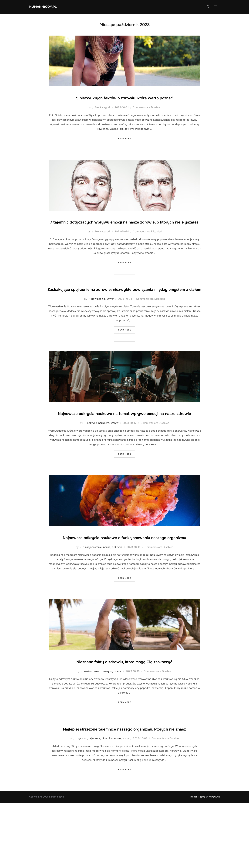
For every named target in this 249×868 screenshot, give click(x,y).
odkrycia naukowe (98, 460)
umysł (110, 327)
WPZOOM (214, 862)
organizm (82, 804)
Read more (127, 148)
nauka (107, 594)
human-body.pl (47, 7)
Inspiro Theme (198, 862)
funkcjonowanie (92, 594)
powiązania (98, 327)
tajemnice (94, 804)
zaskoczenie (91, 727)
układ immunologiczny (115, 804)
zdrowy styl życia (111, 727)
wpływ (115, 460)
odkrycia (117, 594)
